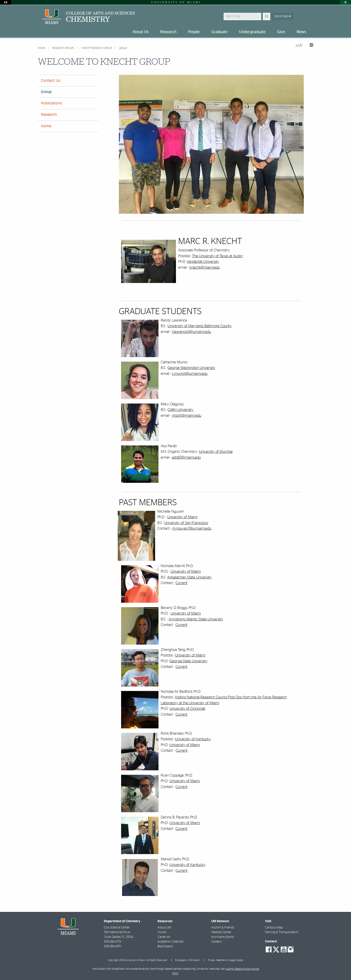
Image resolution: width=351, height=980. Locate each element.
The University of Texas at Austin (217, 256)
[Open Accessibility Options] (6, 2)
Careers (216, 942)
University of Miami (182, 517)
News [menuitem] (301, 32)
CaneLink (164, 937)
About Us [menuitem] (141, 32)
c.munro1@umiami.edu (190, 374)
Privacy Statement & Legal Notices (226, 960)
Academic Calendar (171, 942)
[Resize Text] (299, 45)
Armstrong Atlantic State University (196, 619)
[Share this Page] (309, 46)
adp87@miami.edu (186, 457)
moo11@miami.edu (187, 416)
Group (123, 48)
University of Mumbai (216, 452)
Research (49, 115)
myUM (162, 932)
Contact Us (51, 81)
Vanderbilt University (203, 262)
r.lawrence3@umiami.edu (192, 332)
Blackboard (165, 946)
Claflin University (181, 410)
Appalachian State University (190, 577)
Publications (51, 103)
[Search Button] (266, 16)
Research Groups (63, 48)
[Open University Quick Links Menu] (345, 2)
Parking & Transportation (282, 932)
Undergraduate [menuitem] (252, 32)
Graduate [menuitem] (219, 32)
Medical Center (221, 932)
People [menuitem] (194, 32)
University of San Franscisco (186, 523)
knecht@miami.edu (205, 267)
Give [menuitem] (281, 32)
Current (181, 583)
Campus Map (274, 928)
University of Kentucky (193, 739)
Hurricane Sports (223, 937)
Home (42, 48)
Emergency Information (188, 960)
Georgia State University (189, 661)
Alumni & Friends (223, 928)
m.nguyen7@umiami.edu (192, 528)
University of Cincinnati (187, 709)
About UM (164, 928)
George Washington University (192, 368)
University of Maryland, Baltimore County (200, 326)
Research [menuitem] (168, 32)
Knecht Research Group (97, 48)
